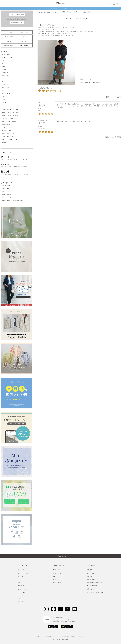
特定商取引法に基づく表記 (94, 583)
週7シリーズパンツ (7, 130)
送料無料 (4, 142)
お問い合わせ (5, 192)
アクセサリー (5, 84)
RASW (4, 99)
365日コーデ (25, 41)
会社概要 (90, 570)
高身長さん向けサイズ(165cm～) (11, 116)
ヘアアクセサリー (7, 87)
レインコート (5, 96)
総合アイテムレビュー (8, 198)
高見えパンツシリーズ (8, 133)
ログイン (12, 14)
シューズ (4, 81)
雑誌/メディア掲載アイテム (9, 139)
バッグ (4, 78)
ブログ (55, 579)
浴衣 (3, 90)
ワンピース (5, 70)
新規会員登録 (21, 14)
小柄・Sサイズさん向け (8, 119)
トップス (4, 61)
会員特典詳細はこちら (17, 22)
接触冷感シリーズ (7, 124)
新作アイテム (25, 32)
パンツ (4, 64)
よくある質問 (5, 189)
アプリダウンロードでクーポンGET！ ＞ (61, 8)
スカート (4, 67)
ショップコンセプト (93, 573)
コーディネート (57, 583)
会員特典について (7, 195)
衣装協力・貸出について (94, 579)
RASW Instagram (25, 45)
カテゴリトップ (48, 12)
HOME (40, 12)
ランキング (9, 32)
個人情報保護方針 (92, 586)
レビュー (55, 586)
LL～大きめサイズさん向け (9, 121)
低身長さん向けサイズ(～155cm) (11, 113)
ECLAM (4, 102)
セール (25, 37)
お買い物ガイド (6, 186)
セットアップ (5, 76)
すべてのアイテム (7, 55)
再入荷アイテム (9, 37)
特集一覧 (9, 41)
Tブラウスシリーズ (7, 127)
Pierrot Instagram (9, 45)
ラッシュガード (6, 93)
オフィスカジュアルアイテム (10, 136)
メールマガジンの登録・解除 (95, 592)
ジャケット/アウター (7, 58)
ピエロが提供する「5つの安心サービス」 (13, 201)
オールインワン (6, 72)
